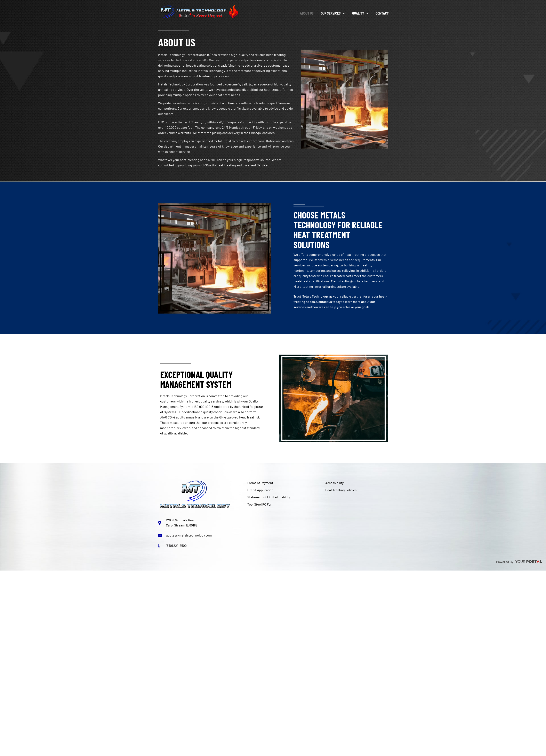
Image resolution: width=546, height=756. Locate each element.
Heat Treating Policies (341, 490)
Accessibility (334, 483)
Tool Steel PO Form (261, 504)
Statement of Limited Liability (269, 497)
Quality (360, 13)
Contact (382, 13)
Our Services (333, 13)
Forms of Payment (260, 483)
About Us (307, 13)
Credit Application (260, 490)
